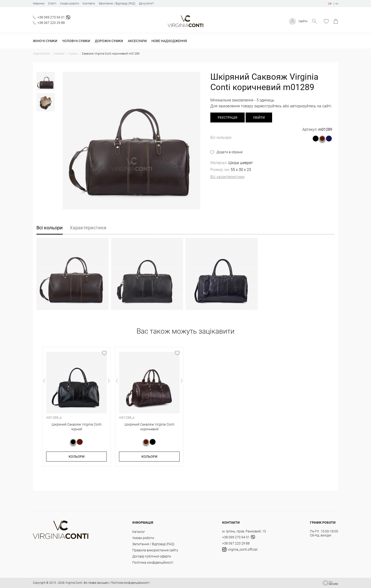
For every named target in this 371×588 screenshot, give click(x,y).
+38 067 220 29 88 (51, 23)
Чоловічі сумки (76, 41)
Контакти (89, 4)
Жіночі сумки (45, 41)
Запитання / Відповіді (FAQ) (117, 4)
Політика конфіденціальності (130, 583)
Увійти (302, 21)
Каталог (139, 532)
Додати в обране (230, 152)
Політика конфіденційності (153, 562)
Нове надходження (169, 41)
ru (337, 4)
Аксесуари (137, 41)
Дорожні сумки (109, 41)
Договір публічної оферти (152, 556)
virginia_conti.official (240, 549)
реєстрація (227, 118)
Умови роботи (69, 4)
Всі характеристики (227, 177)
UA (330, 4)
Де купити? (146, 4)
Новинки (39, 4)
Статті (52, 4)
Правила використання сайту (155, 550)
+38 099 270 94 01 (51, 17)
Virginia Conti (74, 583)
